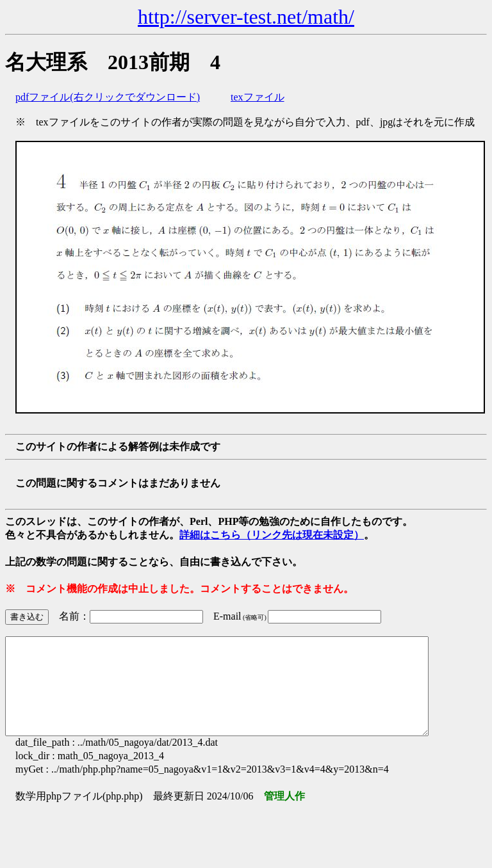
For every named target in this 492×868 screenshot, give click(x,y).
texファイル (258, 97)
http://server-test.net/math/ (246, 17)
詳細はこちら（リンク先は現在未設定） (272, 535)
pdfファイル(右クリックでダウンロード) (108, 97)
